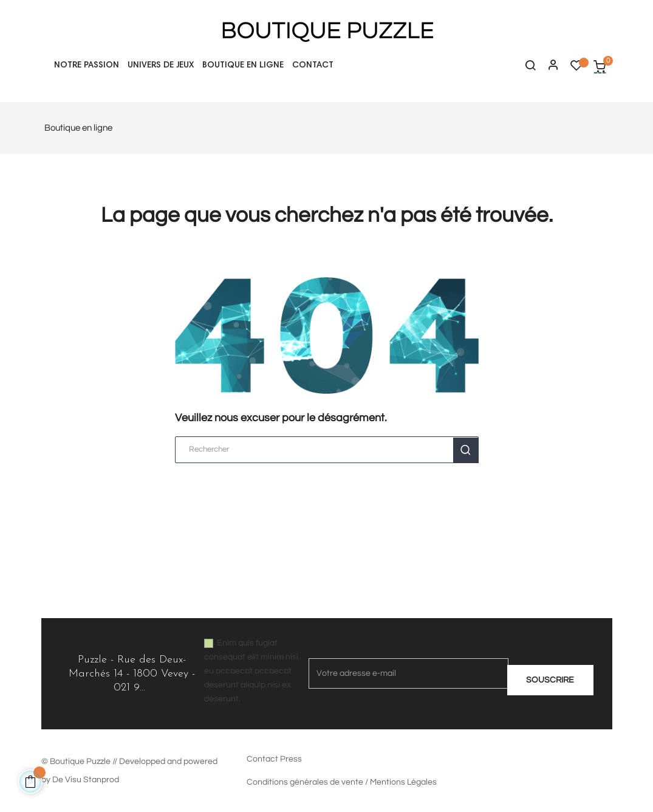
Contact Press (274, 759)
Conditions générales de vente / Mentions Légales (342, 782)
